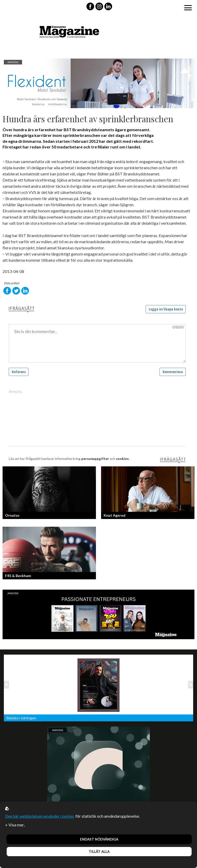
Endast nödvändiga (99, 839)
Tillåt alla (99, 852)
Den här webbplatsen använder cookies (40, 816)
